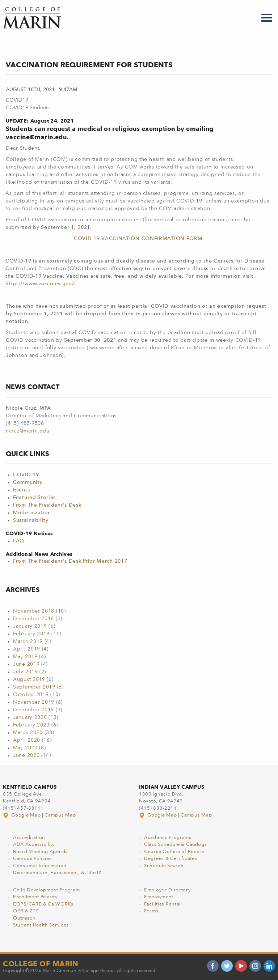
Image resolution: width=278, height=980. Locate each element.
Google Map (22, 815)
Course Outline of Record (174, 852)
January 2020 (30, 717)
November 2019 (34, 702)
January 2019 (30, 626)
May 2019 (25, 657)
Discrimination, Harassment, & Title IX (57, 873)
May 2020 (25, 748)
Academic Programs (168, 838)
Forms (151, 911)
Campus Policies (32, 859)
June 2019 (26, 664)
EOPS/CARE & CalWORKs (43, 904)
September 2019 (34, 687)
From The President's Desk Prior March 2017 (70, 561)
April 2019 (27, 649)
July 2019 (25, 672)
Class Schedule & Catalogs (176, 845)
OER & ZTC (26, 911)
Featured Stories (34, 498)
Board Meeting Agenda (41, 852)
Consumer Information (40, 866)
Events (21, 490)
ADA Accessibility (34, 845)
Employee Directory (167, 890)
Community (28, 482)
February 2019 (31, 634)
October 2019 (31, 695)
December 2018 (33, 619)
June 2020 (26, 755)
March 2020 (28, 733)
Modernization (32, 513)
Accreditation (29, 838)
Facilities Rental (162, 904)
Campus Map (60, 815)
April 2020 (27, 740)
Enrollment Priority (35, 897)
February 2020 (31, 725)
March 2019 (28, 642)
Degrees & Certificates (170, 859)
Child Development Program (47, 890)
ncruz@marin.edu (28, 431)
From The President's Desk (47, 505)
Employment (159, 897)
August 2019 (29, 679)
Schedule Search (164, 866)
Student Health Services (41, 925)
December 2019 (33, 710)
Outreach (24, 918)
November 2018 (34, 611)
